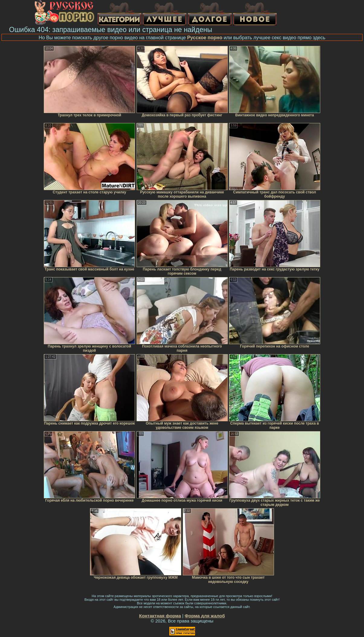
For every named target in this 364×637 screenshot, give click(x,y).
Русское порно (205, 38)
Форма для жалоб (205, 616)
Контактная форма (160, 616)
